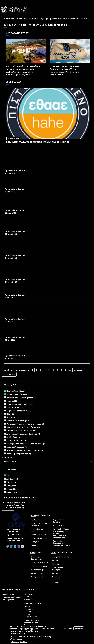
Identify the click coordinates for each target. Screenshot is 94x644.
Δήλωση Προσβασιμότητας (31, 616)
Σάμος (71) (11, 482)
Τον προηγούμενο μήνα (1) (15, 505)
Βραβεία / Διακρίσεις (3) (18, 421)
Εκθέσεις (55, 564)
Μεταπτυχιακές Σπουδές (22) (20, 404)
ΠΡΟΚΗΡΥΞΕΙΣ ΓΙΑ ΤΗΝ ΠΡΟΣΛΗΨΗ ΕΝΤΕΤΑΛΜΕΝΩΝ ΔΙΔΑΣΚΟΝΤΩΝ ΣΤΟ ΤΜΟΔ (44, 292)
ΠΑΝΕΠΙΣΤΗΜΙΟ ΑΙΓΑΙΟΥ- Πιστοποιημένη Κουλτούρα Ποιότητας (37, 142)
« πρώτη (8, 370)
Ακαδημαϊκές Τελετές (60, 557)
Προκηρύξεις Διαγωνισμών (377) (21, 398)
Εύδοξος (35, 545)
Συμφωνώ (67, 628)
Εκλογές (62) (12, 401)
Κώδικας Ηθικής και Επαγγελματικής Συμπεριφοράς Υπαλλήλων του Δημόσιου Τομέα (61, 533)
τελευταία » (9, 374)
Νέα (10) (10, 414)
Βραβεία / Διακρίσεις (39, 566)
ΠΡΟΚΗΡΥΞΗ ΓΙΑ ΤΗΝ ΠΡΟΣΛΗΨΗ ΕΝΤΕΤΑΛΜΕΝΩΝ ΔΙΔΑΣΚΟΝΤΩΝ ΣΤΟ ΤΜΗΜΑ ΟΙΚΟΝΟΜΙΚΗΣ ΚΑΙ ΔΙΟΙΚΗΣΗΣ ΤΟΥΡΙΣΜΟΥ (44, 333)
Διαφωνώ (79, 628)
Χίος (41, 18)
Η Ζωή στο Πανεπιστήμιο (24, 18)
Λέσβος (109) (12, 479)
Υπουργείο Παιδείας (39, 538)
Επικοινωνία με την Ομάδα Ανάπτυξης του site (32, 622)
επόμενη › (79, 370)
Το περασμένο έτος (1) (13, 508)
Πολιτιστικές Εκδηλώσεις (57, 578)
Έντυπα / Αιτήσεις (39, 535)
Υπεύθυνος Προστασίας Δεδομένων (28, 609)
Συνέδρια (55, 582)
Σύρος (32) (11, 489)
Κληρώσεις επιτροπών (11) (19, 411)
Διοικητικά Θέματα (39, 570)
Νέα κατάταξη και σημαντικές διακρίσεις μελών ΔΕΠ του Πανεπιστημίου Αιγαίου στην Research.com (65, 70)
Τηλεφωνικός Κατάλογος (29, 595)
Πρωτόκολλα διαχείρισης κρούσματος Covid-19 (62, 543)
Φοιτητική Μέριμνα (39, 577)
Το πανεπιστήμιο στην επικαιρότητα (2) (25, 424)
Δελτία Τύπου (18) (15, 407)
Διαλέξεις (56, 560)
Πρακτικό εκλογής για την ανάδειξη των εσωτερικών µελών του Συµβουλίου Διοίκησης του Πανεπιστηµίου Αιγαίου (24, 70)
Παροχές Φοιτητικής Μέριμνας (40, 524)
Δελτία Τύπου (8, 594)
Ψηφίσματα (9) (13, 417)
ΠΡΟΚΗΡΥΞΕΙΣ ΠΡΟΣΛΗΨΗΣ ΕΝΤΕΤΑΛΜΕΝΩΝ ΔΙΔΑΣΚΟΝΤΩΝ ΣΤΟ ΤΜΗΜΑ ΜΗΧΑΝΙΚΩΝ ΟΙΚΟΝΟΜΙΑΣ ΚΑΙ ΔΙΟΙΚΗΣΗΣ (41, 352)
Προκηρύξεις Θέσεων (55, 18)
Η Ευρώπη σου (59, 526)
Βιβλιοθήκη (36, 520)
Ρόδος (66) (11, 486)
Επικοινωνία (29, 600)
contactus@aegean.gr (15, 540)
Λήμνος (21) (12, 492)
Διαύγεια (35, 542)
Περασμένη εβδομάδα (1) (14, 503)
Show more (7, 457)
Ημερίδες (55, 573)
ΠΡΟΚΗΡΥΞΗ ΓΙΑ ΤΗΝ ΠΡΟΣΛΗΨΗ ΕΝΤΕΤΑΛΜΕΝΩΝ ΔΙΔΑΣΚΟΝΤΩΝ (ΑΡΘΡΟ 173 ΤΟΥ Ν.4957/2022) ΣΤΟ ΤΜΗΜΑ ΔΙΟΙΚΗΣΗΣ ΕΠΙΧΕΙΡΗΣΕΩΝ (46, 185)
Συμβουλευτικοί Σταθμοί (38, 530)
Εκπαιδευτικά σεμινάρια (57, 569)
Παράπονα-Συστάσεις (32, 603)
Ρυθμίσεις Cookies (18, 642)
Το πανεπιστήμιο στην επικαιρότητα (12, 599)
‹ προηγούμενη (22, 370)
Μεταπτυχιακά (37, 573)
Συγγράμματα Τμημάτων (59, 521)
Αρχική (7, 18)
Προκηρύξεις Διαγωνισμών (36, 558)
